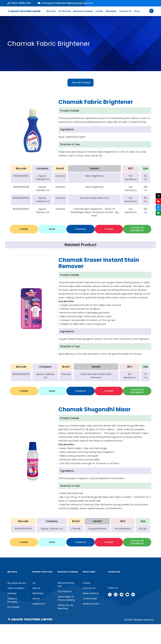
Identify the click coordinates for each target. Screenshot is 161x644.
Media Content (91, 604)
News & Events (91, 593)
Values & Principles (12, 600)
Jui (34, 583)
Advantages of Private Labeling (66, 598)
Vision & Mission (16, 588)
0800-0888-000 (19, 3)
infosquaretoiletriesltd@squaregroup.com (66, 3)
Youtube (109, 229)
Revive (36, 599)
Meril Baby (38, 593)
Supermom (39, 604)
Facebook (80, 229)
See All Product (81, 83)
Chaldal (24, 229)
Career (99, 11)
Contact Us (125, 11)
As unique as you (17, 583)
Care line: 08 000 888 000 (137, 229)
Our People (13, 607)
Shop (137, 11)
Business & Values (83, 11)
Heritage (12, 593)
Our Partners (65, 591)
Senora (36, 588)
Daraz (52, 229)
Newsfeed (111, 11)
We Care (51, 11)
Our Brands (65, 11)
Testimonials (90, 599)
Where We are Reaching (66, 607)
